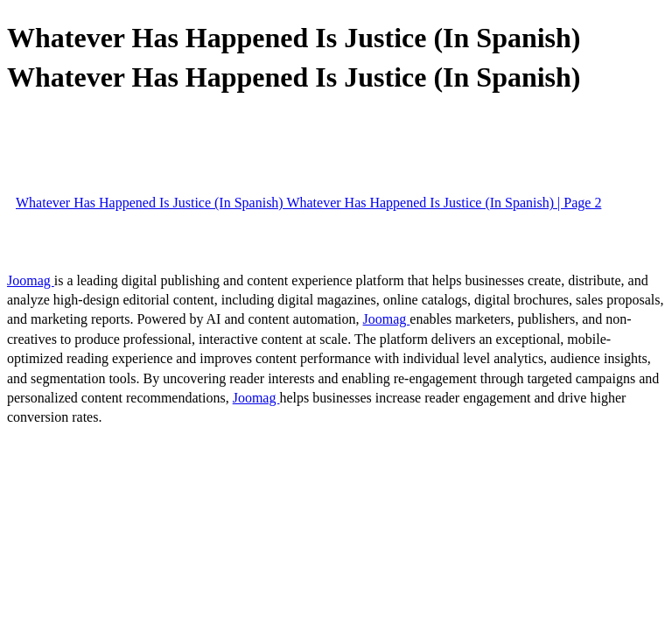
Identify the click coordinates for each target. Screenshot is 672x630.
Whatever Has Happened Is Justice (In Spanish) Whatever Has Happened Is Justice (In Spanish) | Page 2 (308, 203)
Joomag (31, 280)
